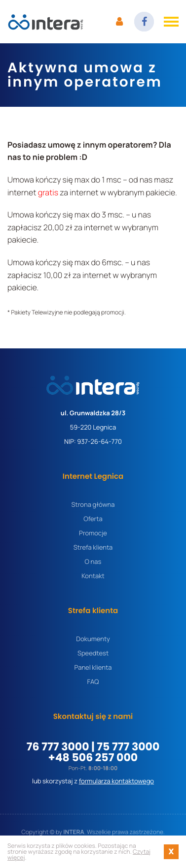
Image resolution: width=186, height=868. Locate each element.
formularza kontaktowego (116, 781)
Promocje (93, 533)
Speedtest (93, 653)
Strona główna (93, 505)
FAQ (93, 682)
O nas (93, 562)
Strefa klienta (93, 547)
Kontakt (93, 576)
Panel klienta (93, 667)
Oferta (93, 519)
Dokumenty (93, 639)
